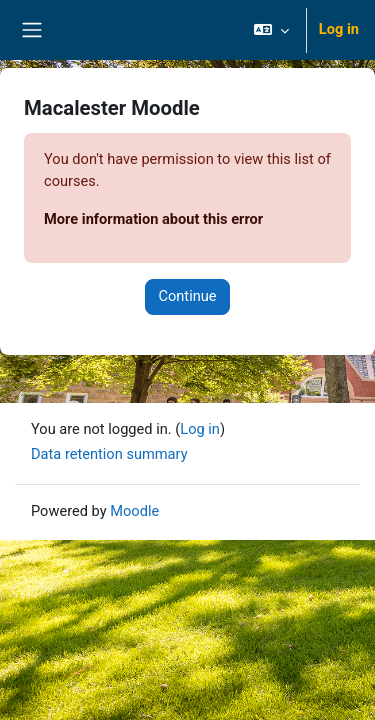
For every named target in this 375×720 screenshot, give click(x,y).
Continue (187, 296)
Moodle (134, 511)
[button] (271, 30)
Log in (339, 29)
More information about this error (153, 219)
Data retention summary (109, 454)
